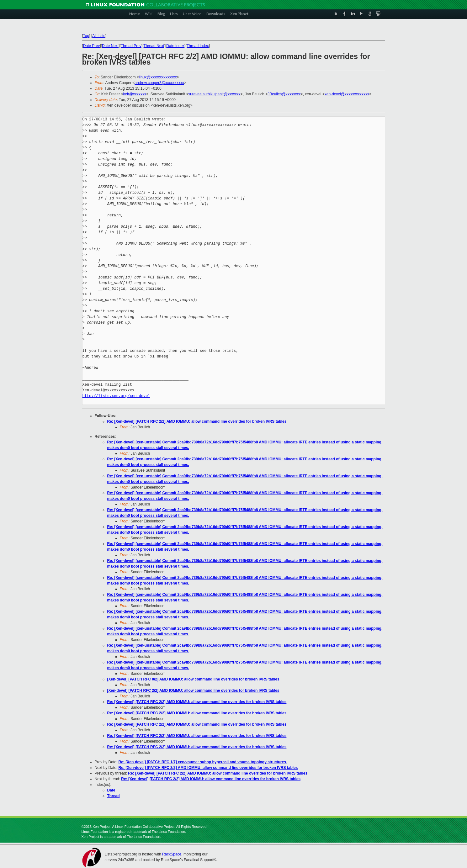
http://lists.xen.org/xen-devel (116, 396)
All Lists (99, 36)
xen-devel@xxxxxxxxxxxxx (347, 94)
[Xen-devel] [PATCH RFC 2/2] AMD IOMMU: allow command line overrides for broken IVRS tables (193, 691)
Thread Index (198, 46)
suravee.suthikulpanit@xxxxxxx (214, 94)
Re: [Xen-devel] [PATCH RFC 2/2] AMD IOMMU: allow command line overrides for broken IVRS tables (197, 421)
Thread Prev (131, 46)
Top (86, 36)
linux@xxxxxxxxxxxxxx (158, 77)
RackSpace (172, 854)
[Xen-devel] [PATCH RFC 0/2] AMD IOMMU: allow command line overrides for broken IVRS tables (193, 679)
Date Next (110, 46)
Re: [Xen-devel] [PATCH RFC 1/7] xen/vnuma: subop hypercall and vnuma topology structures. (203, 762)
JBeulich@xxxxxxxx (284, 94)
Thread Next (154, 46)
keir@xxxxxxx (135, 94)
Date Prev (91, 46)
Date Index (175, 46)
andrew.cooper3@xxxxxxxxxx (159, 83)
